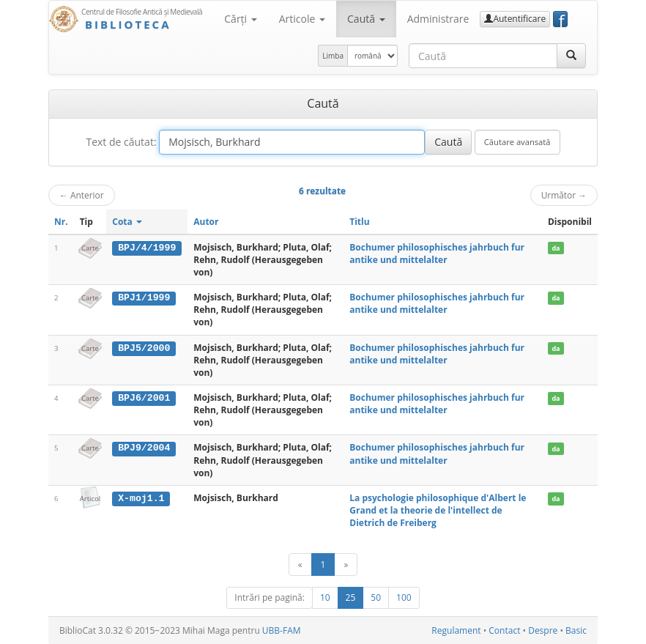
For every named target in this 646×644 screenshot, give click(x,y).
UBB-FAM (282, 630)
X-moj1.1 (141, 498)
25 (351, 597)
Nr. (61, 222)
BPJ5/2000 (144, 348)
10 (325, 597)
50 (376, 597)
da (556, 248)
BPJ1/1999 (144, 297)
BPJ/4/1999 (147, 248)
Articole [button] (302, 19)
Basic (576, 630)
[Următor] (346, 565)
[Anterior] (300, 565)
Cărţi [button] (240, 19)
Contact (504, 630)
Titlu (359, 222)
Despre (543, 630)
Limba (333, 56)
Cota (127, 222)
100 (404, 597)
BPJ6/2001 (144, 398)
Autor (206, 222)
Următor (564, 195)
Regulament (456, 630)
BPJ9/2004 (144, 448)
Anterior (82, 195)
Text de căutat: (121, 142)
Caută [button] (366, 19)
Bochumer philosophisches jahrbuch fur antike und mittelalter (437, 253)
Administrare (438, 19)
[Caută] (571, 56)
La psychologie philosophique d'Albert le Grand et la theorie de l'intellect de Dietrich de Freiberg (438, 510)
